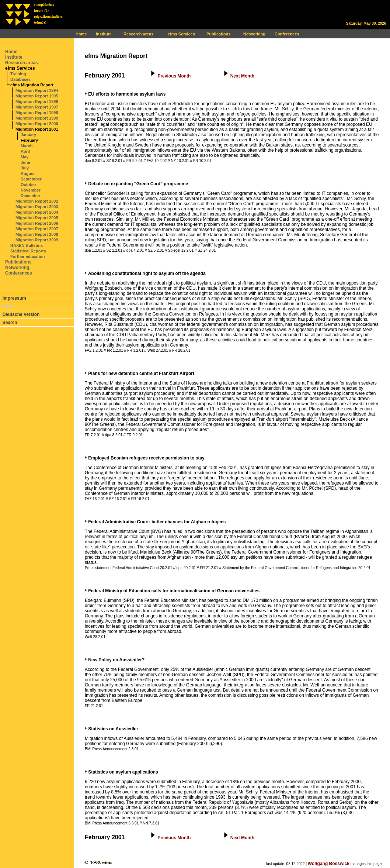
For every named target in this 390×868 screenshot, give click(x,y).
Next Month (242, 76)
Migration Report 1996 (37, 101)
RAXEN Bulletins (27, 245)
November (31, 190)
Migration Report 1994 (37, 90)
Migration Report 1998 (37, 113)
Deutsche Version (21, 314)
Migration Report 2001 (37, 129)
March (27, 146)
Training (18, 74)
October (28, 185)
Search (10, 323)
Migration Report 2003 (37, 207)
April (25, 151)
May (25, 157)
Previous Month (174, 76)
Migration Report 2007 (37, 229)
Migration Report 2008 (37, 234)
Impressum (14, 298)
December (30, 196)
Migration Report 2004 (37, 212)
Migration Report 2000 (37, 124)
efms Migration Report (32, 85)
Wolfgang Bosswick (329, 864)
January (28, 135)
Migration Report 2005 (37, 218)
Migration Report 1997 (37, 107)
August (28, 173)
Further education (28, 256)
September (31, 179)
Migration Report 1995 (37, 96)
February (29, 140)
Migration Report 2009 (37, 240)
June (25, 162)
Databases (20, 79)
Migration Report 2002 (37, 201)
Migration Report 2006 (37, 223)
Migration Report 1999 (37, 118)
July (25, 168)
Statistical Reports (28, 251)
